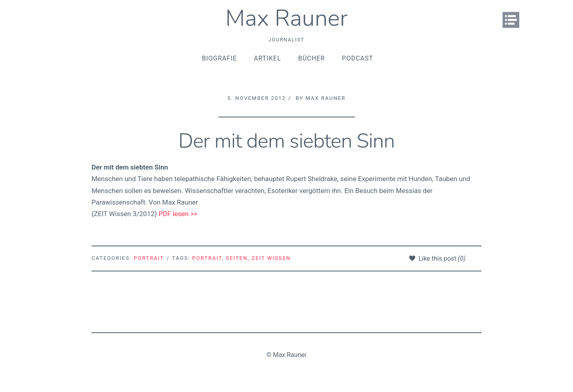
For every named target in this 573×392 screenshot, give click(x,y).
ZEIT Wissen (271, 258)
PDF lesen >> (178, 214)
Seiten (237, 258)
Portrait (149, 258)
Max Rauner (286, 18)
